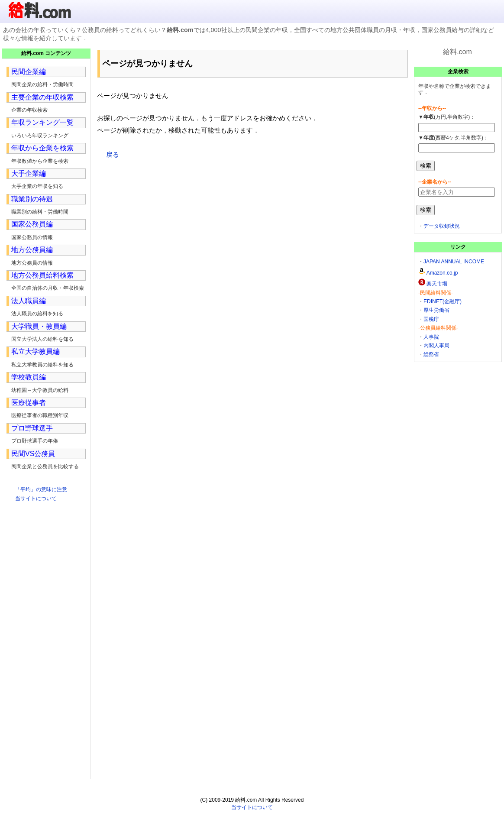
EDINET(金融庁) (443, 301)
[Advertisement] (252, 230)
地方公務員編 (32, 250)
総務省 (431, 354)
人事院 (431, 337)
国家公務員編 (32, 224)
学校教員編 (29, 377)
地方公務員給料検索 (42, 275)
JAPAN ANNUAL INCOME (454, 262)
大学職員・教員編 (39, 326)
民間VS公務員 (33, 454)
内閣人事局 (436, 346)
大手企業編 (29, 173)
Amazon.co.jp (442, 273)
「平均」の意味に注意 (41, 489)
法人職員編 (29, 301)
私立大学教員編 (36, 351)
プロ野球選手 (32, 428)
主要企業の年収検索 (42, 97)
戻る (113, 154)
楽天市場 (437, 284)
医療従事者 (29, 403)
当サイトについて (36, 499)
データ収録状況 (442, 226)
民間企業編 (29, 72)
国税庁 (431, 319)
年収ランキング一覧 (42, 122)
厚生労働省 (436, 310)
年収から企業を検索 (42, 148)
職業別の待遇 (32, 199)
